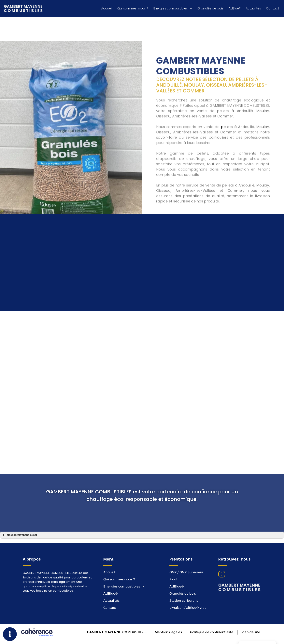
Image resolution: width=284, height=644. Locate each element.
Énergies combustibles (173, 8)
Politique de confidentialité (211, 632)
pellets (227, 203)
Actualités (253, 8)
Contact (273, 8)
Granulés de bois (210, 8)
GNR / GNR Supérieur (186, 572)
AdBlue (235, 8)
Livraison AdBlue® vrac (188, 608)
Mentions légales (168, 632)
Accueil (107, 8)
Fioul (173, 579)
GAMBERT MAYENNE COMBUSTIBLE (116, 632)
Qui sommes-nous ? (133, 8)
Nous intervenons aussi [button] (19, 535)
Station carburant (184, 601)
